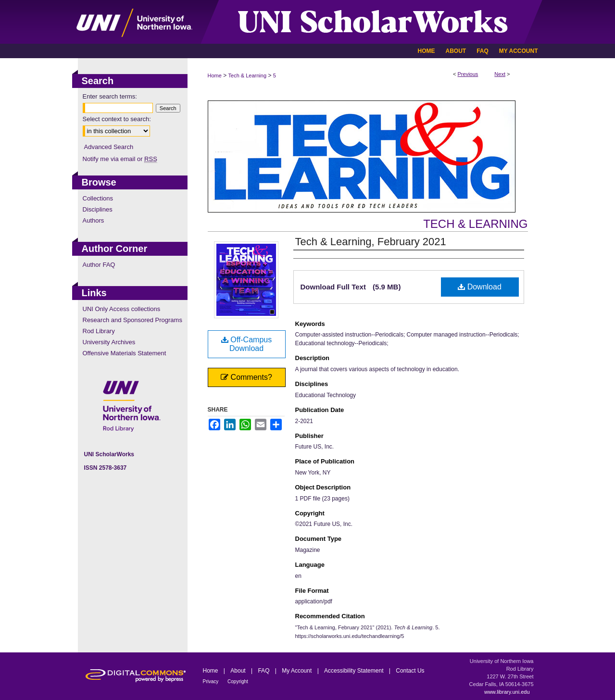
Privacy (212, 681)
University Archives (109, 342)
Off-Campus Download (246, 344)
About (239, 671)
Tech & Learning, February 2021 (371, 242)
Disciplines (98, 209)
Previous (468, 74)
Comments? (246, 377)
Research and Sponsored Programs (132, 320)
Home (215, 75)
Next (500, 74)
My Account (297, 671)
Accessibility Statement (355, 671)
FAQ (264, 671)
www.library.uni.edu (507, 692)
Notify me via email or (120, 159)
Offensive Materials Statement (125, 353)
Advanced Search (109, 147)
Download (480, 287)
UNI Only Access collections (122, 309)
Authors (94, 220)
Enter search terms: (110, 96)
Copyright (238, 681)
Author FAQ (99, 265)
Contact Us (410, 671)
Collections (98, 198)
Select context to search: (117, 119)
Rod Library (99, 331)
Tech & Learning (248, 75)
